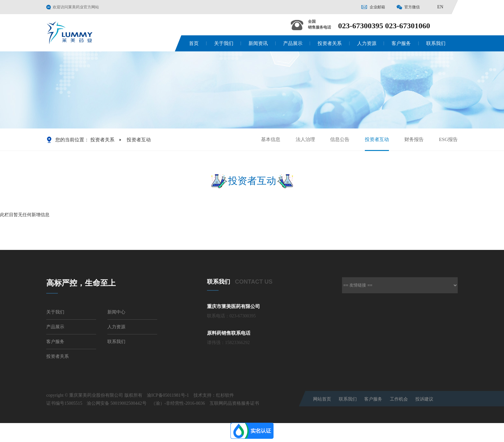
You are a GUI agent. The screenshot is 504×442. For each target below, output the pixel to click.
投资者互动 (377, 144)
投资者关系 (330, 43)
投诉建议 (424, 399)
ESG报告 (448, 139)
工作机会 (399, 399)
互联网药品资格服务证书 (234, 403)
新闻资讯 (258, 43)
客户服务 (401, 43)
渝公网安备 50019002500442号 (117, 403)
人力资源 (367, 43)
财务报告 (414, 139)
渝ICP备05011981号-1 (168, 395)
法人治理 (305, 139)
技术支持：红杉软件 (214, 395)
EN (440, 7)
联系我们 (436, 43)
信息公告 (340, 139)
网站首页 (322, 399)
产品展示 (293, 43)
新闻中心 (116, 312)
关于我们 (224, 43)
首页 (194, 43)
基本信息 (271, 139)
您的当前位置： (72, 140)
